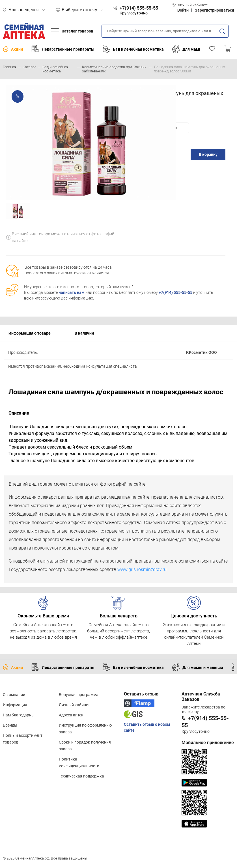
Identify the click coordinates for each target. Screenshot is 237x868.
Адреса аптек (71, 715)
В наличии (84, 333)
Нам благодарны (19, 715)
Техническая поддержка (81, 776)
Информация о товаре (30, 333)
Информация (15, 705)
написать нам (72, 292)
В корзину (208, 154)
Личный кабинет (74, 705)
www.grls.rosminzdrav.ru (142, 569)
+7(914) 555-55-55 (175, 292)
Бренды (10, 725)
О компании (14, 695)
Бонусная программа (79, 695)
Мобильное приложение (208, 743)
